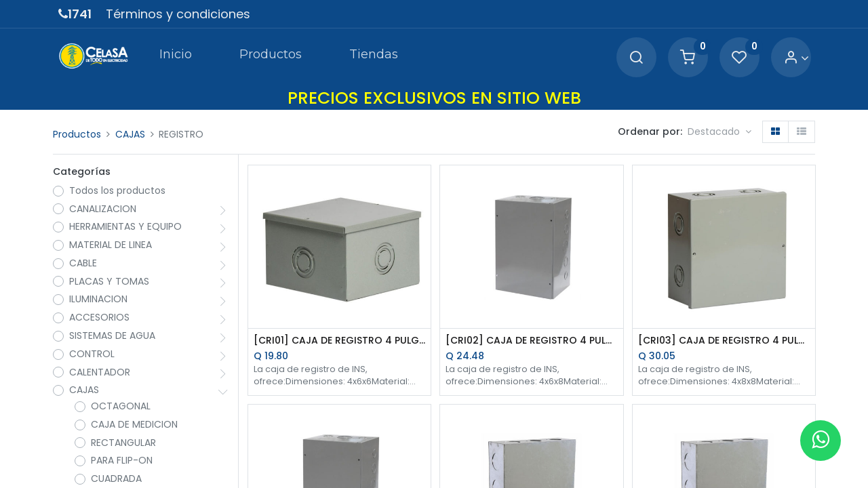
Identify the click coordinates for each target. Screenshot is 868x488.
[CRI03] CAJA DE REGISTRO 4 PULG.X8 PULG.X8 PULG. (724, 341)
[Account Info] (796, 58)
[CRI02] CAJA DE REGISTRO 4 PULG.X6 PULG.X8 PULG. (531, 341)
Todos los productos (117, 191)
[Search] (636, 58)
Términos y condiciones (178, 14)
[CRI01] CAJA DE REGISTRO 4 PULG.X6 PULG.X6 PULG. (339, 341)
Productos (77, 134)
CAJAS (130, 134)
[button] (719, 132)
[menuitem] (175, 57)
